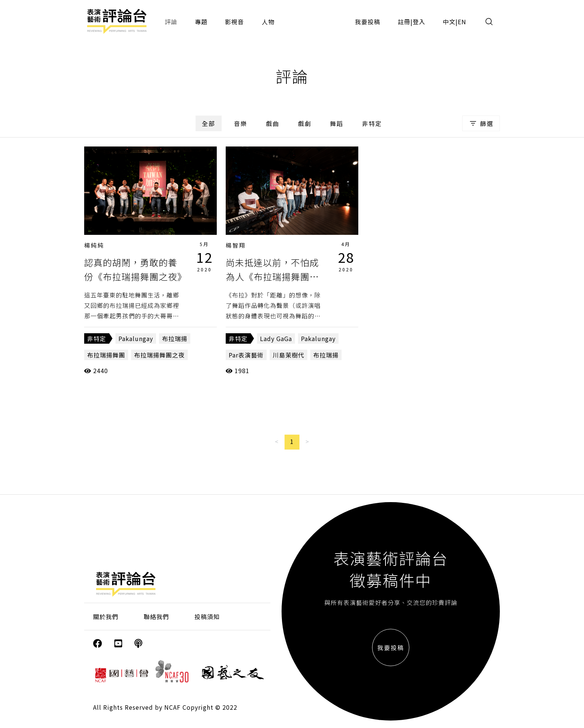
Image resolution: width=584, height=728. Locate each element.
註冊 (404, 22)
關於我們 (106, 617)
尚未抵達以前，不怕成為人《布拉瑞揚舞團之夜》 (272, 277)
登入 (419, 22)
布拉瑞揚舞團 (106, 355)
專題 (201, 22)
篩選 (481, 123)
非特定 (372, 123)
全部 (209, 123)
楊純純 (94, 245)
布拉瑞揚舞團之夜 (159, 355)
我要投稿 (368, 22)
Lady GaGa (276, 338)
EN (462, 22)
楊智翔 (236, 245)
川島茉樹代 (288, 355)
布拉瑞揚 (175, 338)
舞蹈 (337, 123)
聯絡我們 (156, 617)
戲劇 (305, 123)
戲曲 (273, 123)
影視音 (234, 22)
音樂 (241, 123)
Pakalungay (136, 338)
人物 (268, 22)
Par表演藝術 (246, 355)
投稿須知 (207, 617)
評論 (171, 22)
